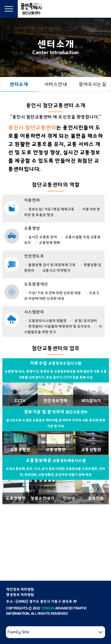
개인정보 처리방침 (20, 589)
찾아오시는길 (92, 84)
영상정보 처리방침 (20, 595)
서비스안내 (56, 84)
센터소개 (19, 84)
